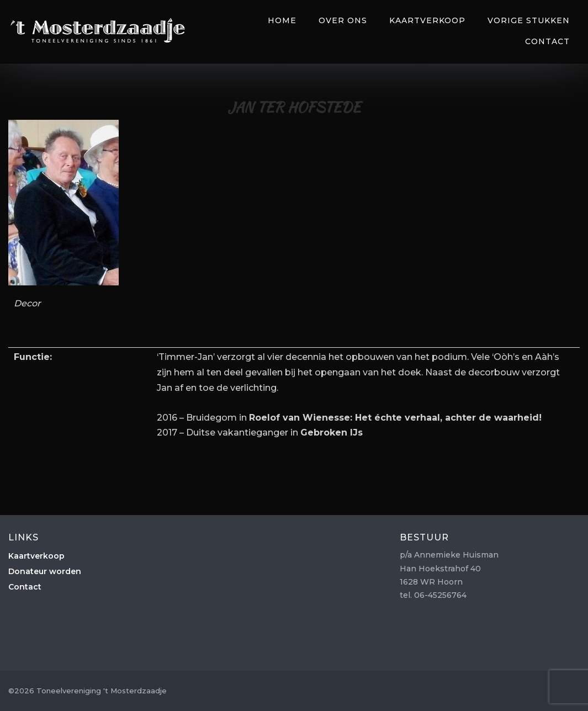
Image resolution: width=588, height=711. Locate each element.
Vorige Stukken (529, 20)
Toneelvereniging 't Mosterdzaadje (98, 30)
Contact (547, 41)
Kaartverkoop (427, 20)
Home (282, 20)
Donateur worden (45, 571)
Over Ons (343, 20)
